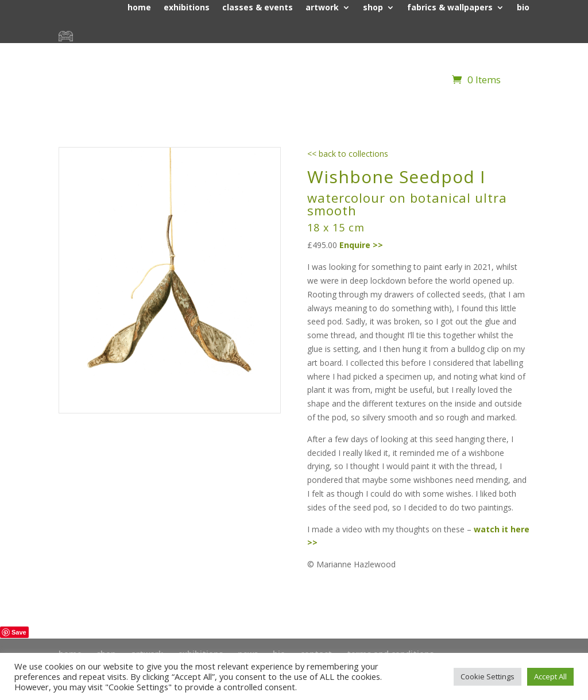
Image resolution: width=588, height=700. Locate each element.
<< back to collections (348, 154)
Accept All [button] (550, 676)
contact (513, 51)
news (462, 51)
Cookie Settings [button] (488, 676)
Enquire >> (361, 245)
